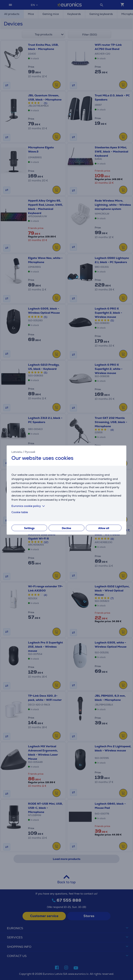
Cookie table (20, 512)
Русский (30, 452)
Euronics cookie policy (29, 506)
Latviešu (17, 452)
